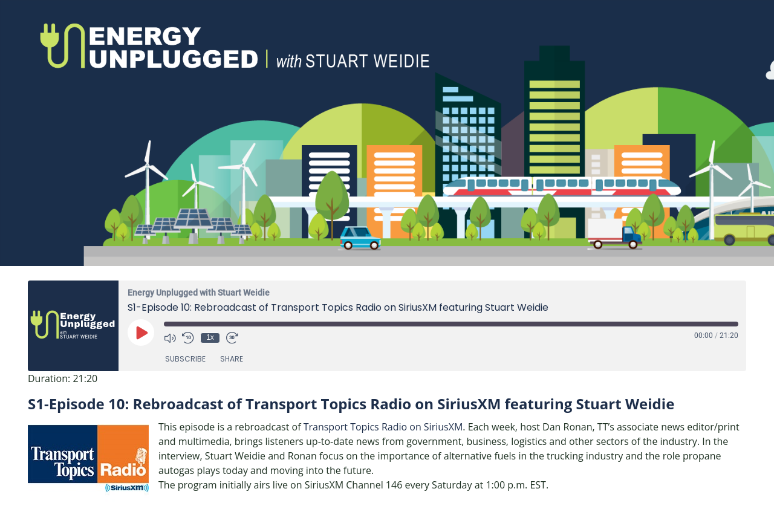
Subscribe (185, 359)
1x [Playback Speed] (210, 337)
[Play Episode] (141, 332)
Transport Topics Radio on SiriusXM (383, 427)
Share (232, 359)
